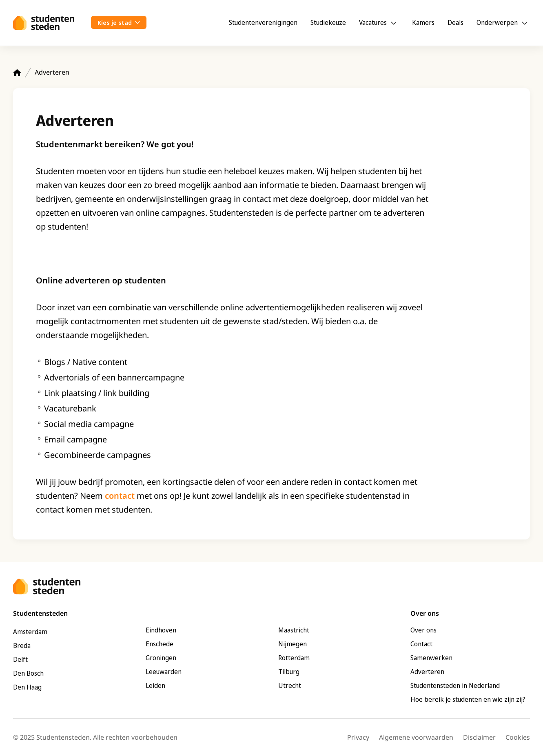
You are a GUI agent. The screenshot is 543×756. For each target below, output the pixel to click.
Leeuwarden (164, 672)
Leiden (155, 685)
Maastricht (294, 630)
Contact (421, 644)
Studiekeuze (328, 22)
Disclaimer (479, 737)
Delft (20, 659)
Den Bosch (28, 673)
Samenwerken (431, 658)
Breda (22, 645)
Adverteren (427, 672)
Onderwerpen (497, 22)
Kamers (423, 22)
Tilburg (289, 672)
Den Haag (27, 687)
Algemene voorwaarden (416, 737)
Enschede (160, 644)
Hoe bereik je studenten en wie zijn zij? (468, 699)
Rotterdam (294, 658)
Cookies (518, 737)
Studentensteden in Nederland (455, 685)
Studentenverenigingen (263, 22)
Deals (455, 22)
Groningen (161, 658)
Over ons (423, 630)
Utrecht (290, 685)
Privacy (358, 737)
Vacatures (373, 22)
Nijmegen (293, 644)
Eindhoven (161, 630)
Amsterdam (30, 632)
